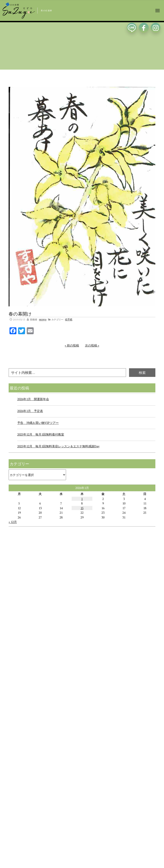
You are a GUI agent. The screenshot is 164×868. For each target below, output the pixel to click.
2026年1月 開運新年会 (33, 399)
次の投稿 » (92, 345)
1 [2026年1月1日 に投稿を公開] (82, 499)
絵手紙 (69, 319)
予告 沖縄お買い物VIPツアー (38, 423)
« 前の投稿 (72, 345)
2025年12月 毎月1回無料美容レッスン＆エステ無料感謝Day (58, 446)
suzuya (43, 319)
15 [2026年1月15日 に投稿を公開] (82, 508)
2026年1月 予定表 (30, 411)
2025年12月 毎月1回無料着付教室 (41, 434)
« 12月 (13, 522)
